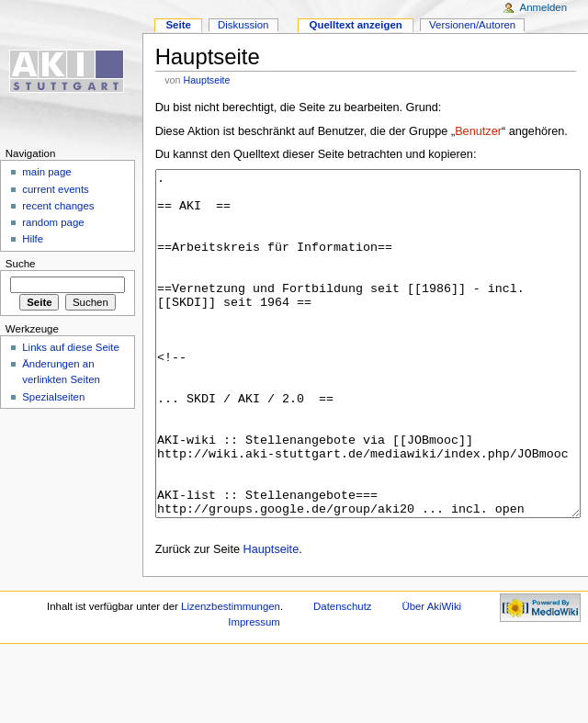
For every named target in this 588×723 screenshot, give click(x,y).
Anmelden (544, 7)
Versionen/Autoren (472, 25)
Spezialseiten (53, 397)
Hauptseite (206, 80)
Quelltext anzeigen (356, 25)
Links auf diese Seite (71, 347)
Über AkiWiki (431, 675)
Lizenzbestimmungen (231, 675)
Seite (178, 25)
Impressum (254, 691)
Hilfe (33, 239)
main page (47, 172)
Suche (21, 264)
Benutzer (478, 131)
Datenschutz (343, 675)
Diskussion (243, 25)
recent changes (58, 206)
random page (53, 222)
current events (56, 189)
